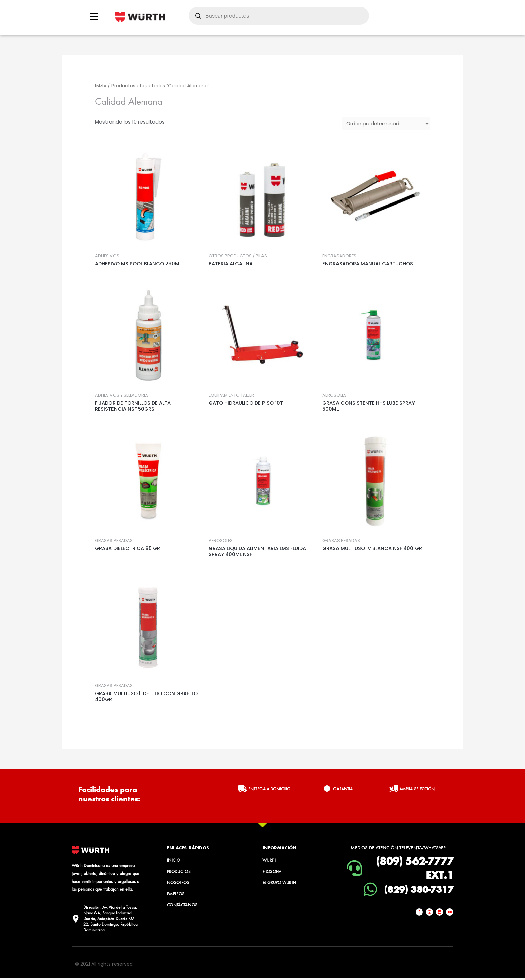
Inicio (101, 86)
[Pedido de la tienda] (385, 124)
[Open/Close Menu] (94, 17)
